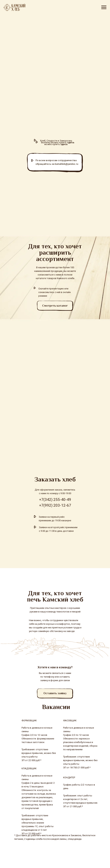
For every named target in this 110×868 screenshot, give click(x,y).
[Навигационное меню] (104, 7)
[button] (55, 693)
